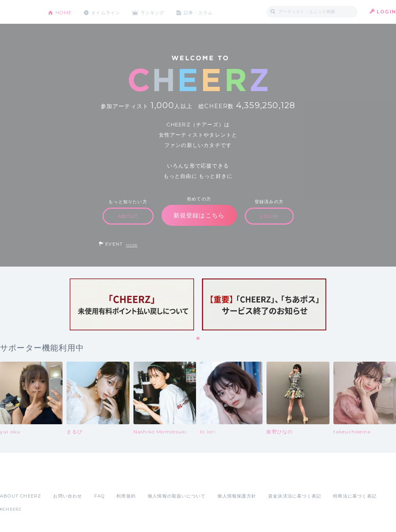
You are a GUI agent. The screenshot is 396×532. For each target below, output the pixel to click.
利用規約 (126, 496)
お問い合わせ (68, 496)
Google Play (60, 479)
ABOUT (128, 216)
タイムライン (109, 12)
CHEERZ (18, 12)
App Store (18, 479)
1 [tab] (198, 339)
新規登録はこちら (199, 215)
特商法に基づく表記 (355, 496)
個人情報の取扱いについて (177, 496)
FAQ (100, 496)
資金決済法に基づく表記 (295, 496)
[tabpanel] (132, 304)
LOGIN (386, 12)
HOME (65, 12)
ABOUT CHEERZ (21, 496)
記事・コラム (207, 12)
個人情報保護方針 (237, 496)
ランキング (159, 12)
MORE (132, 245)
